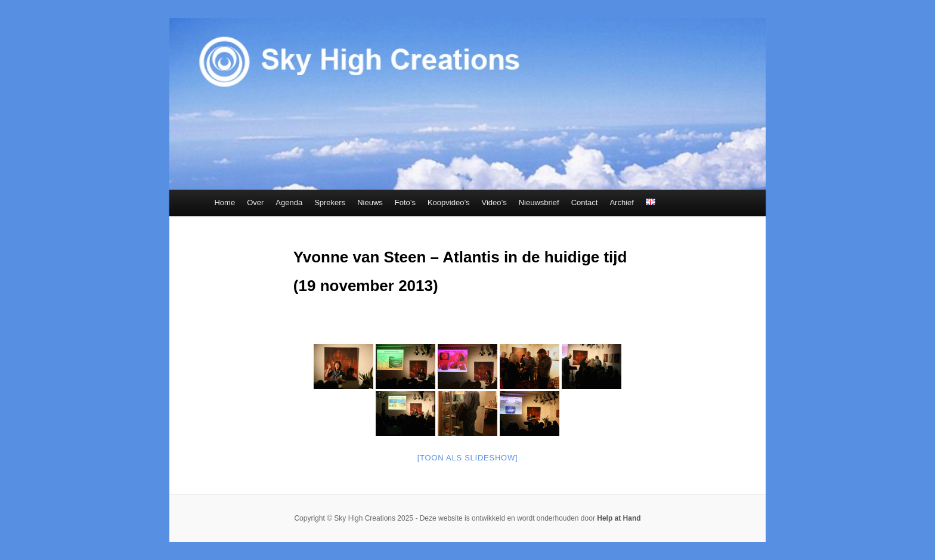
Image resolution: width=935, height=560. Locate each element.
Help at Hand (619, 518)
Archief (621, 202)
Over (255, 202)
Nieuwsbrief (539, 202)
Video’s (494, 202)
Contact (585, 202)
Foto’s (405, 202)
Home (225, 202)
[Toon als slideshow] (468, 458)
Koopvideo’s (449, 202)
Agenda (289, 202)
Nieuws (370, 202)
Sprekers (330, 202)
